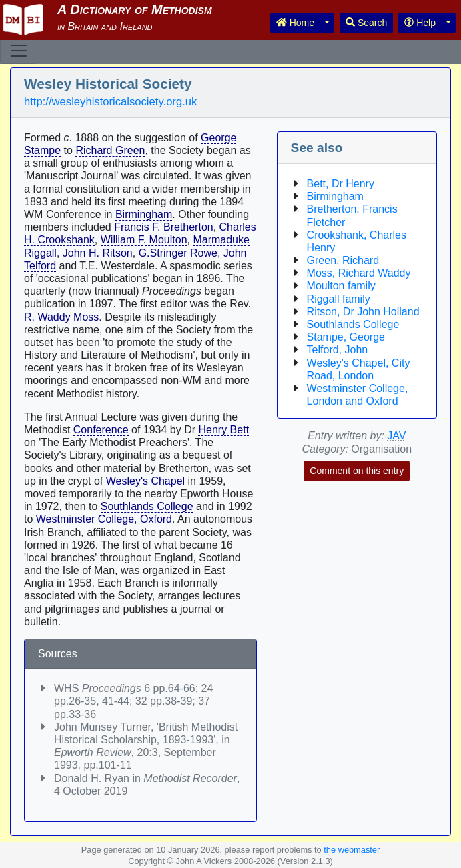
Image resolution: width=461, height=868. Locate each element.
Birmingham (144, 214)
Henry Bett (223, 430)
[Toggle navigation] (19, 51)
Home (295, 23)
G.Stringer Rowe (178, 253)
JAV (396, 436)
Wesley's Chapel (145, 481)
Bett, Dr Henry (341, 184)
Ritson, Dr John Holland (363, 312)
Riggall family (339, 299)
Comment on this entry (357, 471)
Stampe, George (346, 337)
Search (366, 23)
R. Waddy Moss (61, 317)
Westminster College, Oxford (104, 519)
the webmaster (352, 850)
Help (420, 23)
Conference (101, 430)
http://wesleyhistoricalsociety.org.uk (110, 102)
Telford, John (338, 350)
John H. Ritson (98, 253)
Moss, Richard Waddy (359, 273)
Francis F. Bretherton (164, 227)
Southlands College (147, 506)
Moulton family (341, 286)
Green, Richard (343, 260)
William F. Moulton (144, 240)
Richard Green (110, 150)
